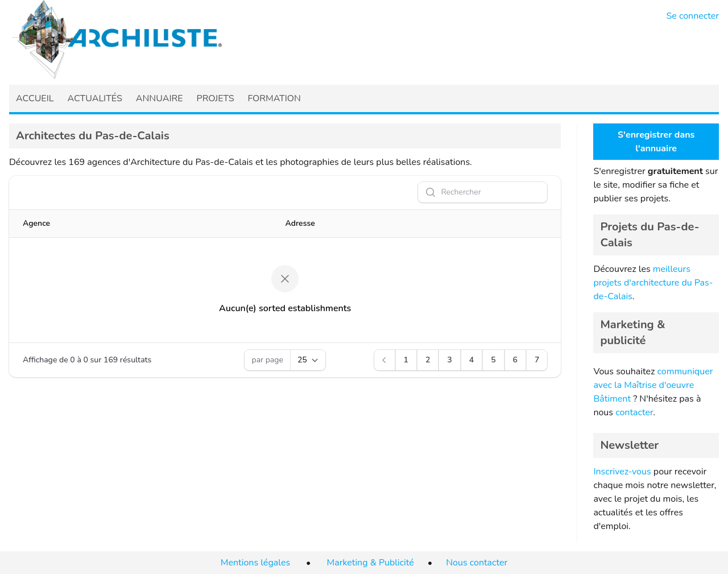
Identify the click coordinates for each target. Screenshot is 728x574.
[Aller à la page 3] (449, 360)
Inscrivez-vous (622, 472)
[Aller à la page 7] (537, 360)
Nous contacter (477, 563)
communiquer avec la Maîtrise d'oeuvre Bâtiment (653, 385)
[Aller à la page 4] (471, 360)
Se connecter (693, 16)
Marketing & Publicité (371, 563)
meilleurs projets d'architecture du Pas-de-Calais (653, 283)
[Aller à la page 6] (515, 360)
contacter (634, 412)
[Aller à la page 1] (406, 360)
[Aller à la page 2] (428, 360)
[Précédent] (384, 360)
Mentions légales (255, 563)
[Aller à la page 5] (493, 360)
